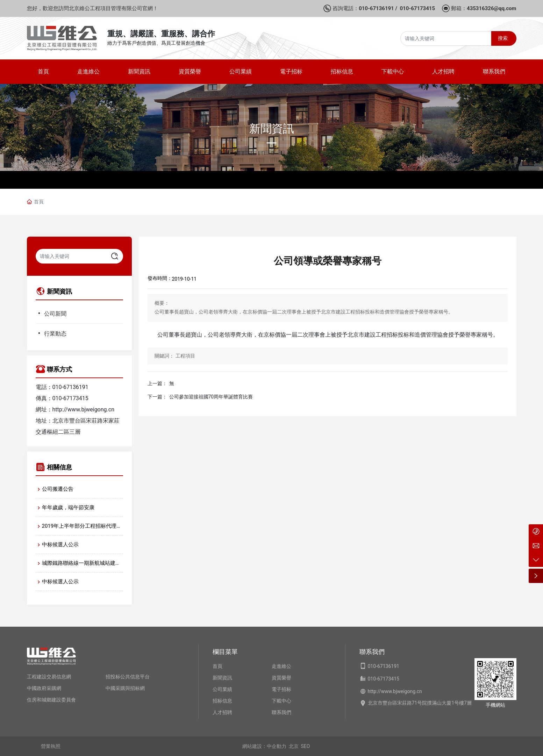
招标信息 (222, 701)
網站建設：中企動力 (264, 746)
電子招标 (281, 689)
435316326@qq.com (491, 8)
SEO (306, 746)
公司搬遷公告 (58, 489)
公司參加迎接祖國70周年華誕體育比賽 (211, 397)
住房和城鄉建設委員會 (51, 700)
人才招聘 (222, 712)
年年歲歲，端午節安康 (68, 507)
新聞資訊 (272, 129)
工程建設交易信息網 (49, 677)
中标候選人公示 (60, 545)
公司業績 (222, 689)
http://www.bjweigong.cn (83, 409)
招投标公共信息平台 (128, 677)
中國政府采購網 (44, 688)
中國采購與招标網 (125, 688)
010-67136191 (376, 8)
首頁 (217, 666)
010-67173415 (417, 8)
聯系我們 (281, 712)
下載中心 (281, 701)
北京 (294, 746)
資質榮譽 (281, 678)
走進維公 (281, 666)
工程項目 (185, 356)
